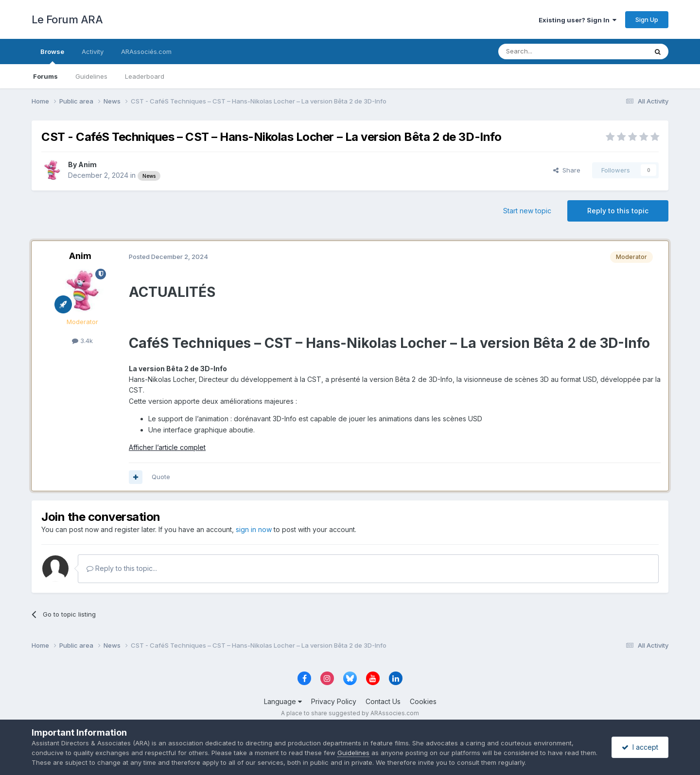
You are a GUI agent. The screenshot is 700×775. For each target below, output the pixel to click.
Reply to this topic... (122, 568)
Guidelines (91, 76)
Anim (87, 164)
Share (567, 170)
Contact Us (383, 701)
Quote (161, 477)
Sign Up (647, 19)
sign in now (254, 529)
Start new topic (527, 211)
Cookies (423, 701)
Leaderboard (145, 76)
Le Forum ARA (67, 19)
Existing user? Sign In (577, 20)
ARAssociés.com (146, 52)
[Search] (548, 52)
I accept (640, 747)
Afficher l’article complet (167, 447)
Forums (45, 76)
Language (283, 701)
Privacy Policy (334, 701)
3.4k (82, 341)
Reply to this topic (618, 211)
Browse (52, 56)
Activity (93, 52)
